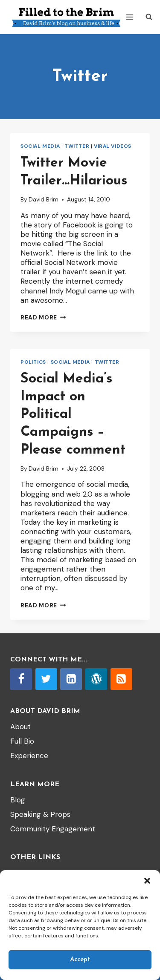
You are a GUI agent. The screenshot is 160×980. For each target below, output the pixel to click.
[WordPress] (96, 679)
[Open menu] (130, 17)
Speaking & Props (40, 814)
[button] (147, 881)
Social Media (40, 146)
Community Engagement (53, 829)
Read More (43, 318)
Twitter (77, 146)
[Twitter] (46, 679)
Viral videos (113, 146)
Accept (80, 960)
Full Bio (22, 741)
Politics (33, 362)
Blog (18, 800)
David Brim (44, 200)
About (20, 727)
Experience (29, 756)
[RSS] (121, 679)
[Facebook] (21, 679)
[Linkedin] (71, 679)
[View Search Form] (149, 17)
